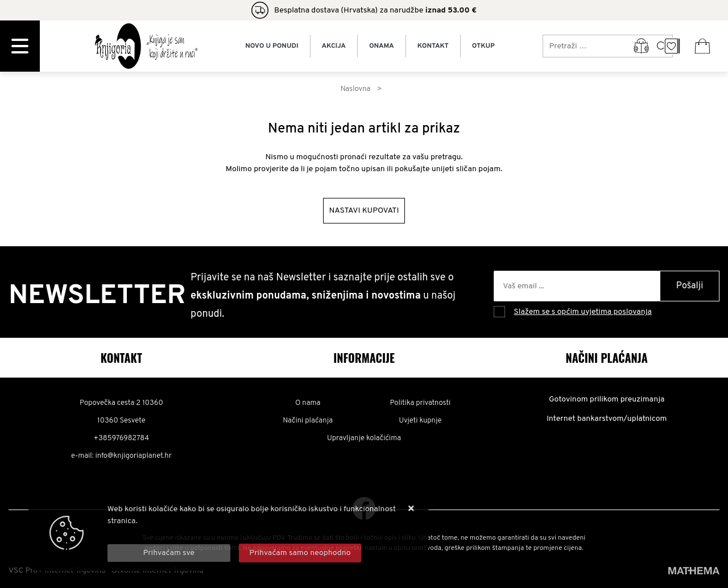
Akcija (334, 46)
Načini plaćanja (308, 421)
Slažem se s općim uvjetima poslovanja (583, 312)
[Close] (169, 553)
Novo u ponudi (272, 46)
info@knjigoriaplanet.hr (133, 456)
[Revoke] (300, 553)
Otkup (483, 46)
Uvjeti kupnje (420, 421)
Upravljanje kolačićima (364, 438)
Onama (382, 46)
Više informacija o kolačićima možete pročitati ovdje (200, 533)
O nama (308, 403)
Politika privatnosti (420, 403)
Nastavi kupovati (364, 211)
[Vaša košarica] (702, 46)
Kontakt (433, 46)
